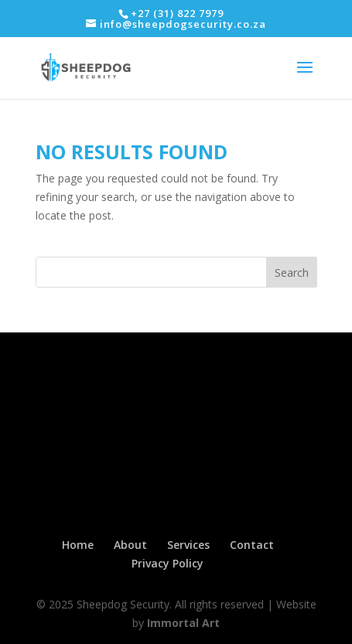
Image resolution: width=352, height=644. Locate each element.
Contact (252, 545)
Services (188, 545)
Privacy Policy (167, 563)
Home (78, 545)
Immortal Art (183, 623)
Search (292, 273)
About (130, 545)
